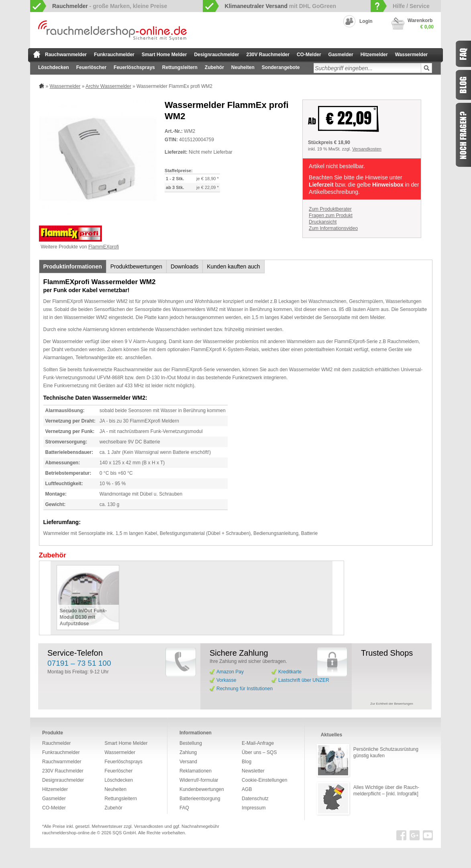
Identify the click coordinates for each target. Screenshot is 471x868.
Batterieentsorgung (200, 799)
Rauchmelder (56, 743)
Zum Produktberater (330, 209)
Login (366, 21)
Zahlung (188, 752)
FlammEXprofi (104, 247)
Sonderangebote (281, 67)
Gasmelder (341, 55)
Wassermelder (412, 55)
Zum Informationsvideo (333, 228)
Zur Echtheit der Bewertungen (391, 704)
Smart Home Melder (164, 55)
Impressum (254, 808)
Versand (188, 762)
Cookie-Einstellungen (264, 780)
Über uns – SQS (259, 752)
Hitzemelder (374, 55)
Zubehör (214, 67)
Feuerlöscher (91, 67)
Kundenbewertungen (202, 789)
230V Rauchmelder (268, 55)
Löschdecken (54, 67)
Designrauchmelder (216, 55)
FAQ (184, 808)
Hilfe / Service (411, 6)
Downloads (185, 266)
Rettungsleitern (180, 67)
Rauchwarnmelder (66, 55)
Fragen (463, 135)
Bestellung (191, 743)
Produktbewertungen (136, 266)
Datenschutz (255, 799)
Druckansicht (323, 222)
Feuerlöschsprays (134, 67)
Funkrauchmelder (114, 55)
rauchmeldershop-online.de (69, 833)
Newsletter (253, 771)
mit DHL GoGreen (281, 6)
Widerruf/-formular (199, 780)
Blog (247, 762)
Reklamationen (196, 771)
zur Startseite (37, 54)
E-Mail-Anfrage (258, 743)
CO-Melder (309, 55)
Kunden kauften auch (233, 266)
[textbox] (367, 68)
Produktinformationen (73, 266)
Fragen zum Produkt (331, 215)
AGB (247, 789)
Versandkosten (367, 149)
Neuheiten (243, 67)
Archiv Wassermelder (108, 86)
